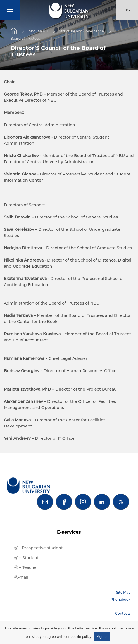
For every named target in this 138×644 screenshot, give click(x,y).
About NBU (38, 31)
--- (128, 606)
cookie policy (81, 637)
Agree (102, 637)
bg (127, 10)
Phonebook (121, 599)
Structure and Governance (81, 31)
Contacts (123, 613)
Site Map (123, 592)
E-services (69, 532)
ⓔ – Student (27, 558)
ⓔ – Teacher (26, 567)
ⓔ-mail (21, 577)
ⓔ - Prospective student (39, 548)
